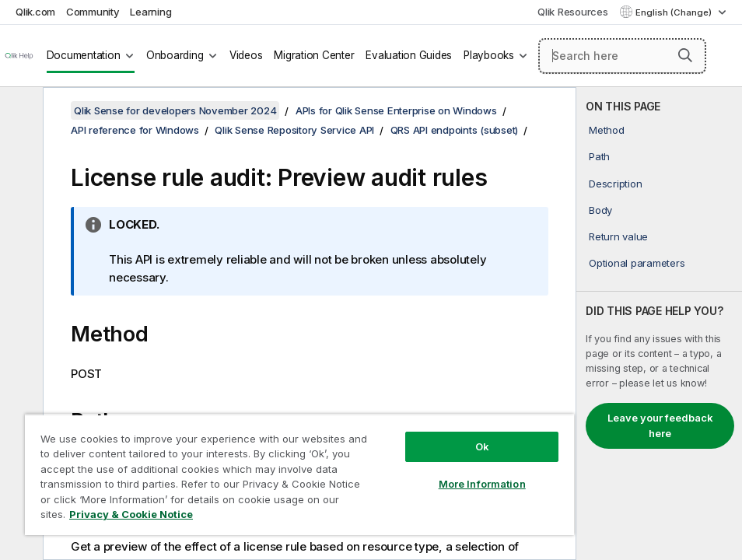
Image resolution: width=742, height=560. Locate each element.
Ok (482, 446)
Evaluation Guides (409, 55)
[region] (299, 474)
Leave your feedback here (660, 425)
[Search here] (622, 56)
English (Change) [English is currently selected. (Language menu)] (675, 12)
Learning (150, 12)
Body (600, 210)
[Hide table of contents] (19, 111)
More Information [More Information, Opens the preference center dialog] (482, 484)
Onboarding (175, 55)
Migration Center (314, 55)
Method (607, 130)
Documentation (84, 55)
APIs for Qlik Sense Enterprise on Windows (396, 110)
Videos (246, 55)
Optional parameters (637, 263)
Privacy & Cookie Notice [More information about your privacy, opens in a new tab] (131, 514)
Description (615, 184)
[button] (685, 55)
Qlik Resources (573, 12)
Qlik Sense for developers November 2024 (175, 110)
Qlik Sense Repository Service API (294, 130)
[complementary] (659, 324)
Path (599, 156)
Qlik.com (35, 12)
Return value (618, 236)
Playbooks (489, 55)
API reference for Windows (135, 130)
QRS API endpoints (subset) (455, 130)
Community (93, 12)
